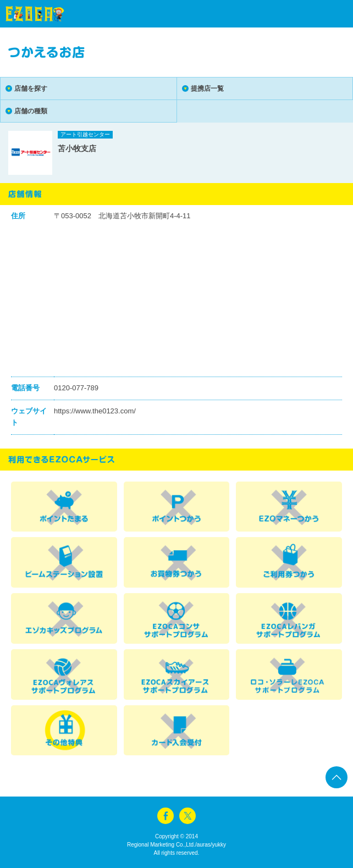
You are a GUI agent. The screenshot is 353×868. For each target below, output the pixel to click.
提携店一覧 (207, 89)
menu (326, 14)
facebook (166, 816)
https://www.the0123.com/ (95, 411)
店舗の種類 (31, 111)
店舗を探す (31, 89)
